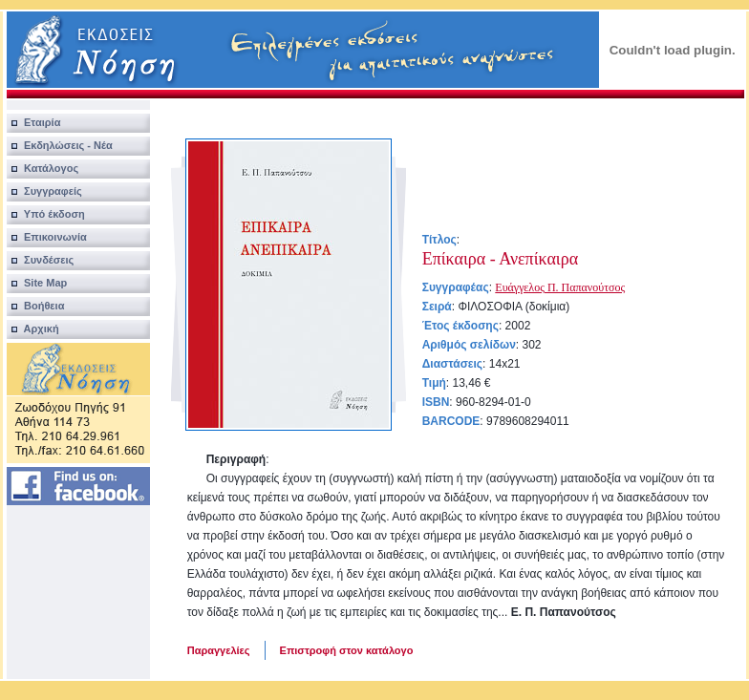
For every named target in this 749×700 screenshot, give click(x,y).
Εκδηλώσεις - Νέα (60, 145)
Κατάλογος (43, 168)
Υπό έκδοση (46, 214)
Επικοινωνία (47, 237)
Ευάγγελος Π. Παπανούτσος (560, 287)
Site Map (37, 283)
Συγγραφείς (44, 191)
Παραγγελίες (219, 650)
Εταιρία (34, 122)
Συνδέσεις (41, 260)
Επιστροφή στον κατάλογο (347, 650)
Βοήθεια (36, 306)
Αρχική (33, 329)
